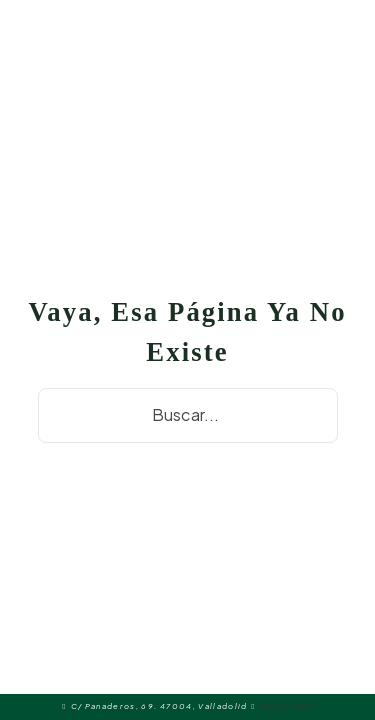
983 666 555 (286, 706)
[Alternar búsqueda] (345, 40)
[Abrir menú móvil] (210, 40)
